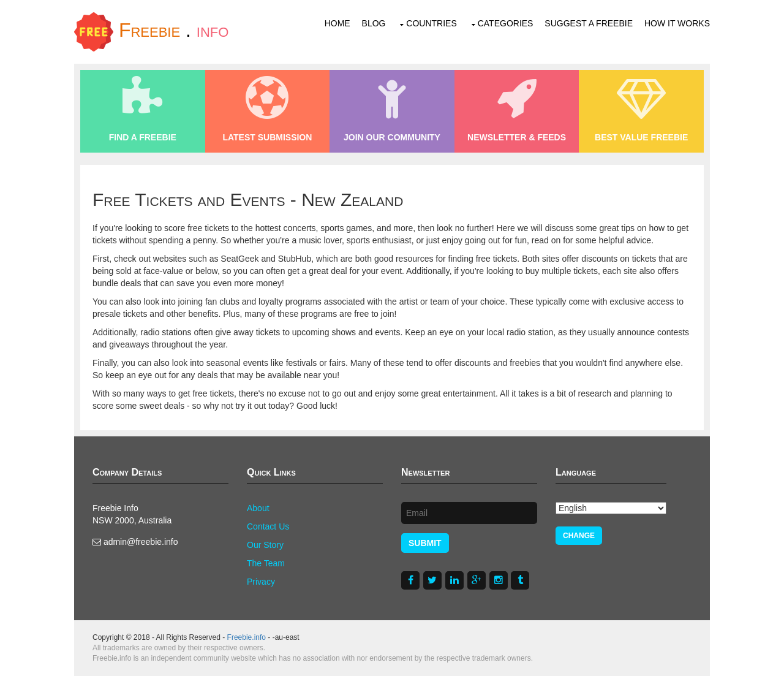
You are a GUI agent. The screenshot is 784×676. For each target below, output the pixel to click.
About (258, 508)
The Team (266, 563)
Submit (425, 543)
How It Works (677, 23)
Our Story (265, 545)
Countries (431, 23)
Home (337, 23)
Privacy (261, 582)
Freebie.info (247, 637)
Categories (506, 23)
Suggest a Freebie (589, 23)
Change (579, 536)
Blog (374, 23)
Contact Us (268, 526)
